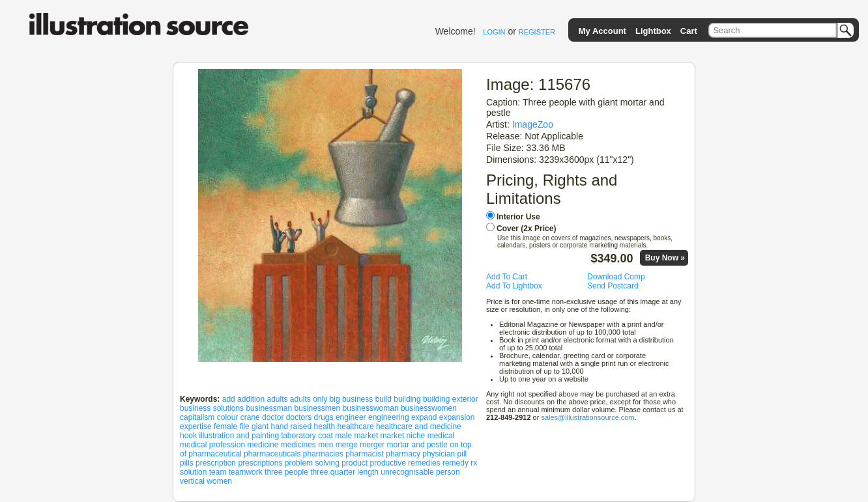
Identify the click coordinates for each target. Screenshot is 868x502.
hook (188, 436)
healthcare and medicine (419, 426)
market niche (403, 436)
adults (277, 399)
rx (474, 463)
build (383, 399)
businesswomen (429, 408)
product (354, 463)
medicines (298, 445)
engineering (389, 417)
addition (251, 399)
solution (193, 472)
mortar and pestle (417, 445)
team (218, 472)
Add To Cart (507, 277)
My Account (602, 31)
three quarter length (344, 472)
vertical (192, 481)
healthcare (356, 426)
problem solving (312, 463)
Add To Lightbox (514, 286)
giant (260, 426)
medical (441, 436)
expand (424, 417)
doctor (273, 417)
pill (462, 454)
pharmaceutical (215, 454)
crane (250, 417)
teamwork (246, 472)
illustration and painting (239, 436)
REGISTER (537, 32)
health (325, 426)
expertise (196, 426)
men (325, 445)
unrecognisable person (420, 472)
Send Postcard (613, 286)
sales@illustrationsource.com (587, 417)
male (343, 436)
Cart (689, 31)
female (225, 426)
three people (286, 472)
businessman (269, 408)
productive (388, 463)
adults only (309, 399)
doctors (299, 417)
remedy (456, 463)
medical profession (212, 445)
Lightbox (653, 31)
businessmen (317, 408)
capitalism (197, 417)
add (229, 399)
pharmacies (323, 454)
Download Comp (616, 277)
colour (228, 417)
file (244, 426)
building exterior (451, 399)
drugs (324, 417)
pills (187, 463)
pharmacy (403, 454)
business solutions (212, 408)
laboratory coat (307, 436)
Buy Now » (665, 258)
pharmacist (365, 454)
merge (347, 445)
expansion (457, 417)
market (367, 436)
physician (439, 454)
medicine (263, 445)
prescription (216, 463)
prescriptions (260, 463)
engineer (351, 417)
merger (372, 445)
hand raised (291, 426)
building (407, 399)
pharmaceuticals (272, 454)
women (219, 481)
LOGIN (494, 32)
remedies (424, 463)
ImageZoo (533, 124)
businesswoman (371, 408)
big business (352, 399)
